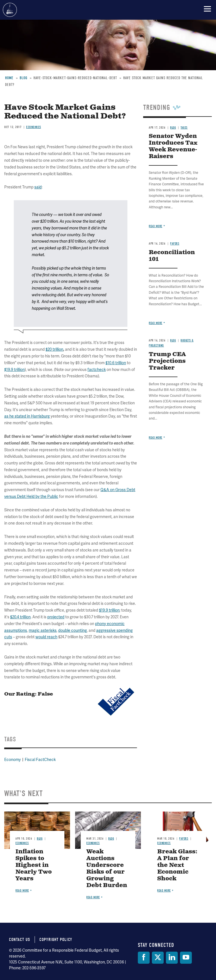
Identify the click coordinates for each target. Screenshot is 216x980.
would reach (46, 637)
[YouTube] (186, 958)
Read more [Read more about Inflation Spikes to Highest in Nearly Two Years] (22, 891)
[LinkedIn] (172, 958)
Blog (40, 839)
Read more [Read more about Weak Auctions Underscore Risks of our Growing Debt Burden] (93, 897)
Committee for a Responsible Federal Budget (10, 10)
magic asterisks (43, 631)
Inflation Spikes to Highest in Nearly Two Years (34, 865)
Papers (184, 839)
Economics (22, 843)
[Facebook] (144, 958)
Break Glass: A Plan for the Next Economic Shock (177, 865)
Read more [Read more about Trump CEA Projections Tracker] (156, 438)
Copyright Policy (56, 940)
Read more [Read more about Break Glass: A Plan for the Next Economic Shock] (164, 891)
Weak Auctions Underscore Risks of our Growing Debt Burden (107, 869)
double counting (73, 631)
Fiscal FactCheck (40, 760)
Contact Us (20, 940)
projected (56, 617)
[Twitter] (158, 958)
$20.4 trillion (20, 617)
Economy (13, 760)
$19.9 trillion (109, 610)
